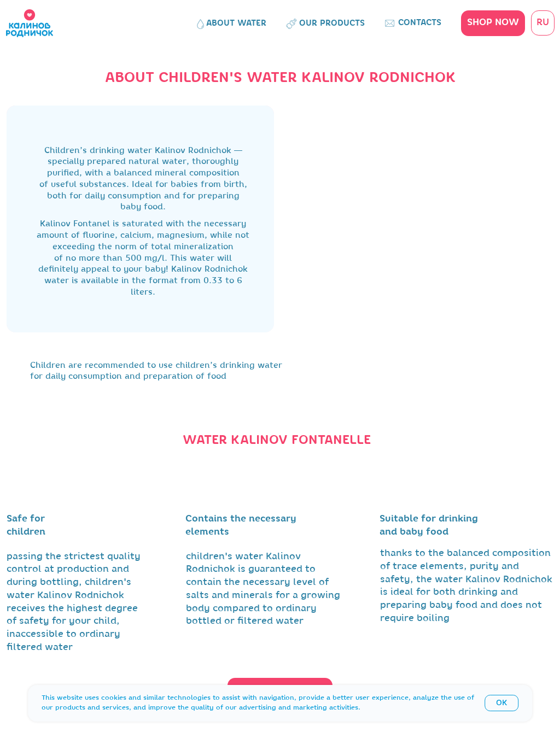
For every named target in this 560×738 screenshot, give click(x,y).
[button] (493, 23)
